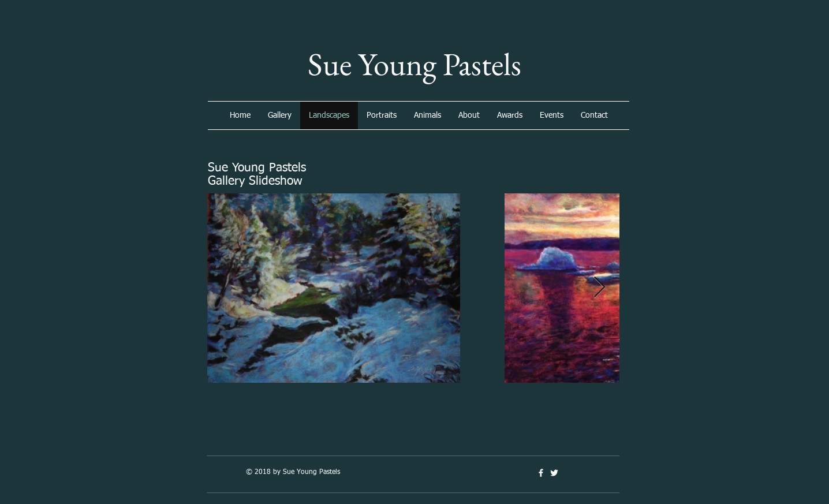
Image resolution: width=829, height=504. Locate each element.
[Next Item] (600, 288)
